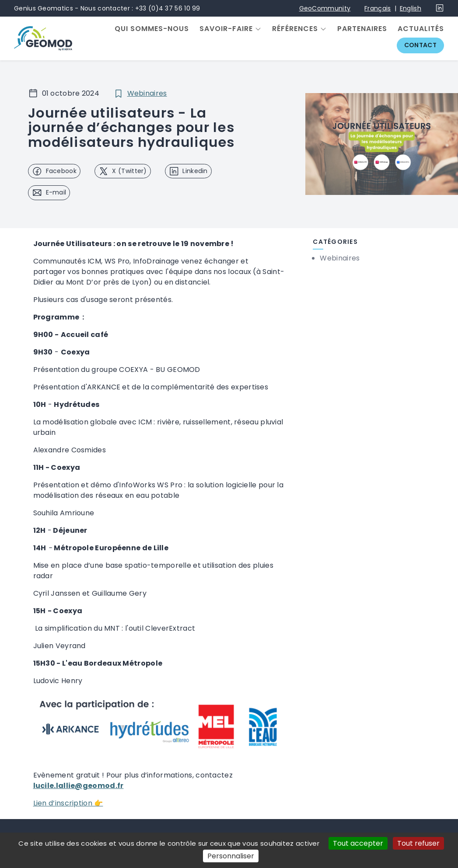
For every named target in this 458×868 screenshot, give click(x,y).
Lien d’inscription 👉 (68, 803)
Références (295, 29)
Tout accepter (358, 843)
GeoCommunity (325, 8)
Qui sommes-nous (152, 29)
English (411, 8)
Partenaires (362, 29)
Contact (420, 45)
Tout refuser (418, 843)
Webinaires (147, 93)
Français (378, 8)
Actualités (421, 29)
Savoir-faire (226, 29)
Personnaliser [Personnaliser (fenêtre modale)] (231, 856)
